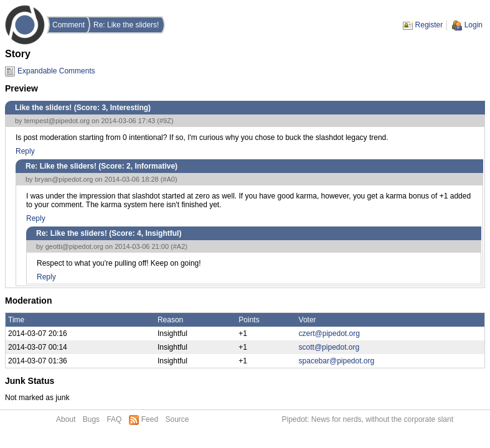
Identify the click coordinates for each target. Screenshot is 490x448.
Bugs (91, 419)
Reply (25, 151)
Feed (150, 419)
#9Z (165, 121)
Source (177, 419)
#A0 (169, 179)
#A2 (179, 246)
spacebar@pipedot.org (337, 361)
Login (474, 25)
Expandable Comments (56, 71)
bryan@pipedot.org (64, 179)
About (66, 419)
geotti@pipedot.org (74, 246)
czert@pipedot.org (329, 334)
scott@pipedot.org (329, 347)
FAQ (114, 419)
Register (429, 25)
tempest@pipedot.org (57, 121)
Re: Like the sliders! (126, 25)
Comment (68, 25)
